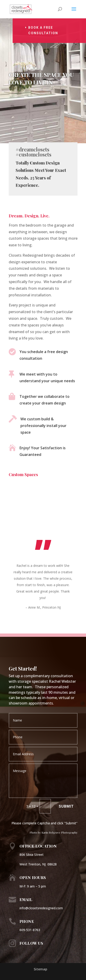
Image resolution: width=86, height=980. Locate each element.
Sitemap (40, 969)
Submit (66, 806)
